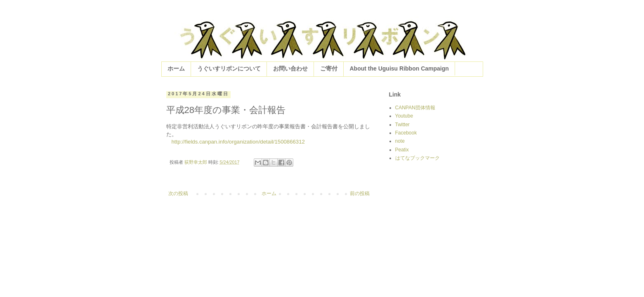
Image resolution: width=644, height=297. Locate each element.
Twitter (402, 125)
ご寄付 (329, 68)
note (400, 141)
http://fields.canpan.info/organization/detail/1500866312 (238, 142)
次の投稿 (178, 193)
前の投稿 (360, 193)
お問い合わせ (290, 68)
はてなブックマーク (418, 158)
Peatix (402, 150)
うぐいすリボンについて (229, 68)
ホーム (176, 68)
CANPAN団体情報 (415, 108)
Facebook (406, 133)
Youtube (404, 116)
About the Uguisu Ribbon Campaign (399, 68)
